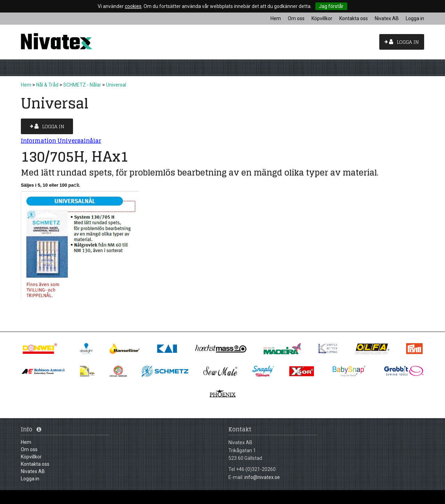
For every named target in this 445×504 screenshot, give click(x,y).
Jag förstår (331, 6)
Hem (26, 85)
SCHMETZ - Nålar (82, 85)
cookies (133, 6)
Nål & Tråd (47, 85)
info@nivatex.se (262, 477)
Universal (116, 85)
